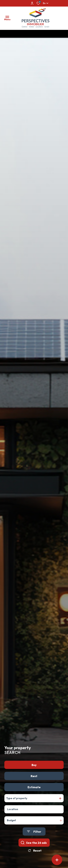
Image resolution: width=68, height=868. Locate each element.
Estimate (34, 791)
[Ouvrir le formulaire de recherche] (34, 835)
